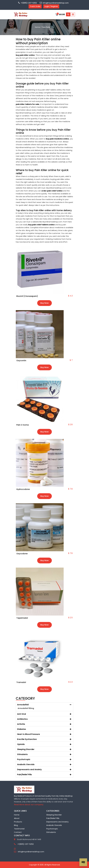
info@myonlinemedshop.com (54, 3)
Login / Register (51, 6)
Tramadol (21, 682)
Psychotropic (52, 829)
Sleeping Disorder (54, 815)
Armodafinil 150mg (26, 708)
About (17, 818)
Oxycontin (21, 361)
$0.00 (60, 14)
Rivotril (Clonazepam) (27, 296)
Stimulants (51, 832)
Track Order (35, 6)
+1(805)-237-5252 (28, 3)
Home (17, 815)
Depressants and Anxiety (57, 822)
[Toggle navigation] (73, 14)
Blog (16, 825)
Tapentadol (22, 618)
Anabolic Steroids (54, 825)
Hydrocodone (23, 489)
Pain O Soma (23, 425)
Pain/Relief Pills (53, 818)
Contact (18, 832)
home (37, 27)
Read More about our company (29, 805)
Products (18, 822)
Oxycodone (22, 554)
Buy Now (44, 303)
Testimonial (19, 829)
